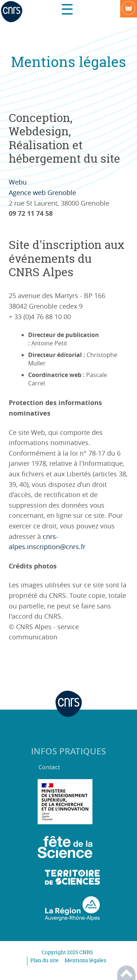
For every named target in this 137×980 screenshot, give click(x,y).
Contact (49, 767)
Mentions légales (85, 960)
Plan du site (45, 960)
